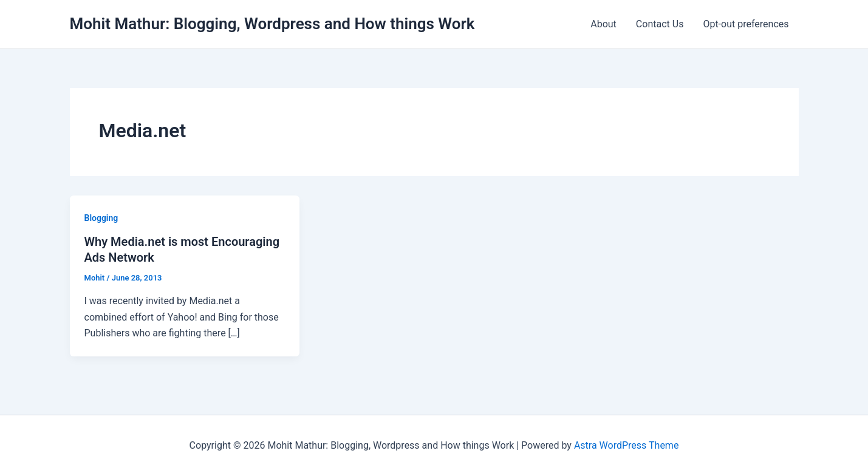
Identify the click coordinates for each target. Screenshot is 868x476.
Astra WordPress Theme (626, 445)
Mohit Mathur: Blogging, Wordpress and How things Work (272, 24)
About (603, 24)
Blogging (101, 218)
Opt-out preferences (746, 24)
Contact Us (660, 24)
